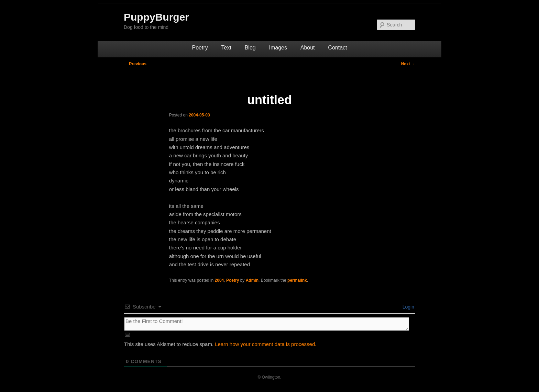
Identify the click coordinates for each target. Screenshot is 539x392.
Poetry (200, 48)
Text (226, 48)
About (308, 48)
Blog (250, 48)
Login (408, 307)
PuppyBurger (156, 17)
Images (278, 48)
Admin (252, 280)
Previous (135, 64)
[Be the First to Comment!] (267, 324)
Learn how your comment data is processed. (266, 344)
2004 (219, 280)
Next (408, 64)
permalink (297, 280)
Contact (337, 48)
